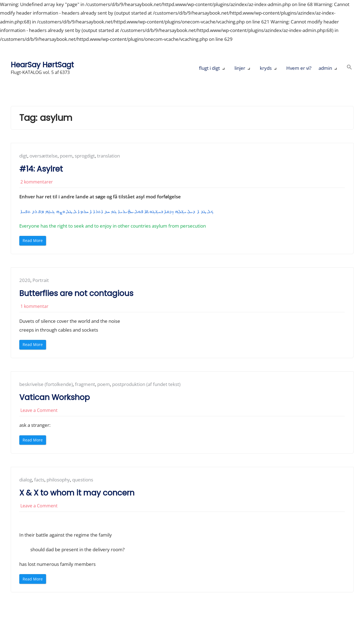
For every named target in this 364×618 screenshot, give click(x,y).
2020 (25, 280)
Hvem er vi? (299, 68)
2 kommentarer (37, 182)
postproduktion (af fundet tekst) (146, 385)
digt (23, 156)
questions (83, 480)
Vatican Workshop (55, 398)
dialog (26, 480)
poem (66, 156)
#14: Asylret (41, 169)
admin (325, 68)
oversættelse (44, 156)
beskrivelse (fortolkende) (46, 385)
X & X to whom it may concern (77, 493)
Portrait (41, 280)
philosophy (58, 480)
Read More (34, 242)
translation (108, 156)
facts (39, 480)
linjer (240, 68)
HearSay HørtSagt (42, 65)
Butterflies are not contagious (76, 294)
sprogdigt (85, 156)
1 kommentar (34, 307)
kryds (266, 68)
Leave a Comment (39, 411)
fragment (85, 385)
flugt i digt (209, 68)
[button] (349, 68)
